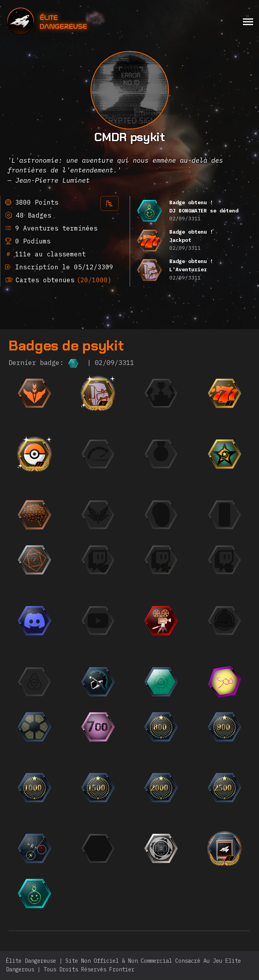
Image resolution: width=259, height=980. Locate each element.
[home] (68, 21)
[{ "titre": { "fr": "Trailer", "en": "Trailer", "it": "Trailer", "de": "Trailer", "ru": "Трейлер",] (199, 621)
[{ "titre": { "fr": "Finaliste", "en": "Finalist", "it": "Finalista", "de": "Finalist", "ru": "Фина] (199, 393)
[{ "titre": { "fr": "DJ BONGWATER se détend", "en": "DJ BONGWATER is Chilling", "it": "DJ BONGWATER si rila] (72, 893)
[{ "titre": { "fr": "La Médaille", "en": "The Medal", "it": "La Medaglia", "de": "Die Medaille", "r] (199, 454)
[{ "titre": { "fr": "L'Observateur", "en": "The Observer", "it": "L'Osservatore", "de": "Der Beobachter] (136, 621)
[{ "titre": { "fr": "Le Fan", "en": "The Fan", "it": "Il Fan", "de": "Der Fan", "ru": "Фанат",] (199, 560)
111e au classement (49, 254)
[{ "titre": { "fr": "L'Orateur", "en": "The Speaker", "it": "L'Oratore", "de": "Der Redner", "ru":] (72, 621)
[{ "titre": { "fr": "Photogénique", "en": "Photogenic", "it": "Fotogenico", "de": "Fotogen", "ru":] (199, 515)
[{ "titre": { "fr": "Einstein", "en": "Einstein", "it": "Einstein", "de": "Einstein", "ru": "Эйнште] (72, 515)
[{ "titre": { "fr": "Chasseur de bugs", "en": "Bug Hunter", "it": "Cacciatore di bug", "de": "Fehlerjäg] (72, 848)
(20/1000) (94, 280)
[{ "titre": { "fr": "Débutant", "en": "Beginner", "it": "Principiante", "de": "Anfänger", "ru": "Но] (72, 393)
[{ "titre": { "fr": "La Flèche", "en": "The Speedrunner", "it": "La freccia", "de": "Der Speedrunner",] (136, 454)
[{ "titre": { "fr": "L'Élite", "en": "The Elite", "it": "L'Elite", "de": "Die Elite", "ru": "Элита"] (136, 515)
